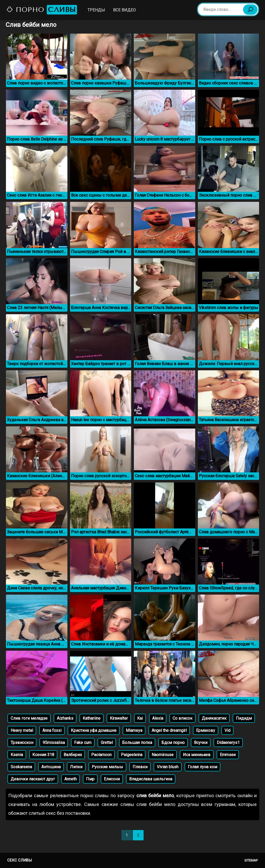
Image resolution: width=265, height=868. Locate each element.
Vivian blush (168, 767)
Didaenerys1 (228, 743)
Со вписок (182, 718)
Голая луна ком (202, 767)
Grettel (107, 743)
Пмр (90, 779)
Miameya (134, 730)
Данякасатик (214, 718)
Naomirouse (163, 755)
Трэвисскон (22, 743)
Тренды (96, 10)
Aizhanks (65, 718)
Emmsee (228, 755)
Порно (42, 10)
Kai (140, 718)
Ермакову (206, 730)
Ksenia (17, 755)
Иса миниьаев (197, 755)
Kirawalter (119, 718)
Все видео (124, 10)
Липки (76, 767)
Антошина (51, 767)
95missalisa (54, 743)
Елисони (112, 779)
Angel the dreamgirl (169, 730)
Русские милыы (107, 767)
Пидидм (244, 718)
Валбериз (73, 755)
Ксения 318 (43, 755)
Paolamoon (101, 755)
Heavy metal (22, 730)
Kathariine (92, 718)
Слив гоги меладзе (29, 718)
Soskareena (21, 767)
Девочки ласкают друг (33, 779)
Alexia (158, 718)
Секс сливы (20, 860)
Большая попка (137, 743)
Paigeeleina (132, 755)
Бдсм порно (173, 743)
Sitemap (251, 860)
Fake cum (83, 743)
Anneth (71, 779)
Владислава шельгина (151, 779)
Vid (227, 730)
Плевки (140, 767)
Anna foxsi (52, 730)
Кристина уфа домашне (94, 730)
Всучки (201, 743)
